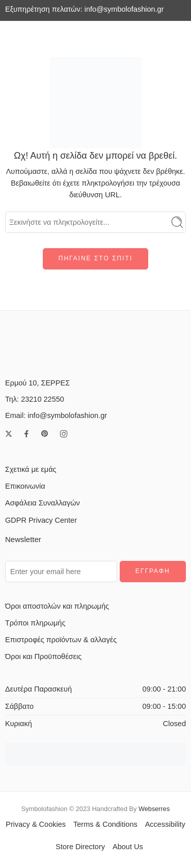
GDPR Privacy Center (41, 520)
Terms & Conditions (105, 824)
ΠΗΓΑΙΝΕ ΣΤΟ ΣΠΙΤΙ (95, 258)
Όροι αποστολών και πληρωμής (57, 606)
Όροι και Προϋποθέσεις (43, 656)
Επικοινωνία (25, 486)
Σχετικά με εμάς (31, 469)
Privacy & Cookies (36, 824)
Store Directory (80, 847)
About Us (128, 847)
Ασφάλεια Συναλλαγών (43, 503)
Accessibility (165, 824)
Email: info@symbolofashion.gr (56, 415)
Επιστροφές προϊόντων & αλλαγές (61, 640)
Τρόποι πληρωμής (35, 623)
